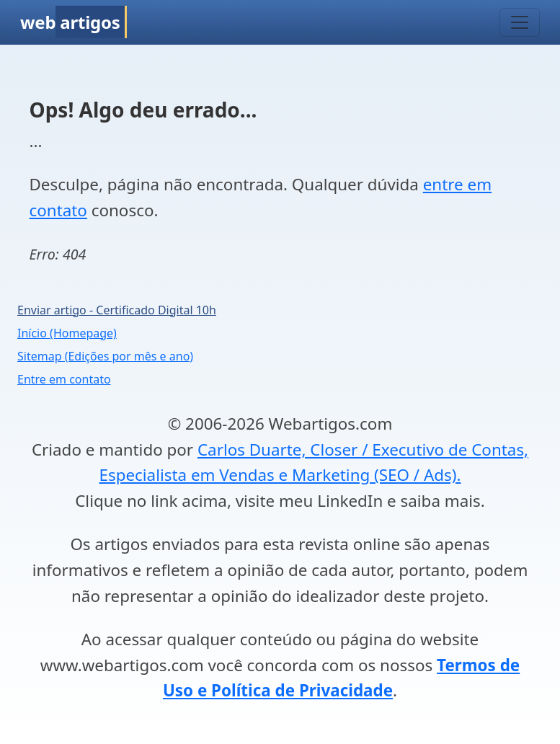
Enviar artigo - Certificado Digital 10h (117, 310)
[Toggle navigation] (520, 22)
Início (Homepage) (67, 333)
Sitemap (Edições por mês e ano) (105, 356)
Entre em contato (64, 379)
